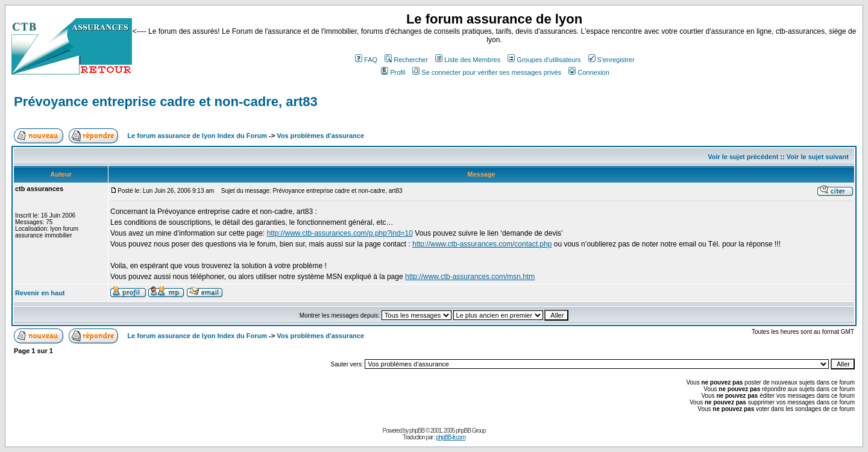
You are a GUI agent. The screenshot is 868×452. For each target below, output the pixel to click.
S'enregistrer (612, 60)
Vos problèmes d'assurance (320, 136)
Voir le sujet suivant (818, 157)
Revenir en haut (40, 293)
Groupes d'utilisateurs (544, 60)
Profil (393, 72)
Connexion (589, 72)
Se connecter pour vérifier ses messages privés (487, 72)
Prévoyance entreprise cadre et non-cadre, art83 (166, 102)
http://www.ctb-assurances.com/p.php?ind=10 (339, 233)
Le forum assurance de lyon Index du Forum (197, 136)
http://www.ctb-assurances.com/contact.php (482, 244)
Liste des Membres (468, 60)
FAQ (366, 60)
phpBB (417, 431)
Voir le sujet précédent (743, 157)
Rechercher (406, 60)
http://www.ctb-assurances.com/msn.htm (470, 277)
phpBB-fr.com (451, 437)
